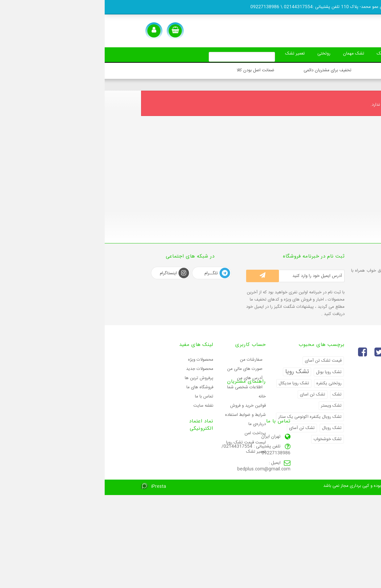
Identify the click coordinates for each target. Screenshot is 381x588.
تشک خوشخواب (223, 439)
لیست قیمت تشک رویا (141, 481)
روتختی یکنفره (224, 383)
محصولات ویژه (96, 360)
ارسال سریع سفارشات (305, 70)
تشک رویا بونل (224, 372)
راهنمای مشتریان (142, 420)
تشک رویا (192, 372)
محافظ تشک (280, 54)
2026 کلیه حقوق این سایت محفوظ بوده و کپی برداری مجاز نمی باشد (282, 579)
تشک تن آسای (197, 428)
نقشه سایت (99, 406)
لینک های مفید (92, 345)
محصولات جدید (95, 369)
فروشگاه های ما (95, 387)
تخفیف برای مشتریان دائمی (223, 70)
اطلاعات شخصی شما (140, 387)
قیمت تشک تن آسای (219, 361)
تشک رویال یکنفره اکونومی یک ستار (205, 417)
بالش (309, 54)
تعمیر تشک (183, 54)
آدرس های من (145, 378)
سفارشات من (147, 360)
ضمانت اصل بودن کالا (151, 70)
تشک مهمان (244, 54)
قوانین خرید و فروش (143, 444)
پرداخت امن (150, 471)
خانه (158, 435)
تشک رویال (227, 428)
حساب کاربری (146, 345)
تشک (332, 54)
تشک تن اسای (208, 395)
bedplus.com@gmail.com (159, 552)
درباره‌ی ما (152, 462)
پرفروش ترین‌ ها (94, 378)
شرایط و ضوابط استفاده (141, 453)
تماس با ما (99, 396)
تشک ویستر (227, 406)
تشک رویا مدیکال (189, 383)
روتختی (213, 54)
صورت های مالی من (140, 369)
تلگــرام (113, 273)
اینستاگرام (70, 273)
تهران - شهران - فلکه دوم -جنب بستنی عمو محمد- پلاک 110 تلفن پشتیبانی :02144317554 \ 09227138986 (244, 7)
